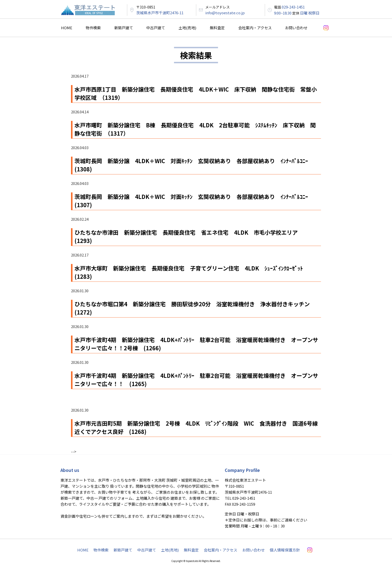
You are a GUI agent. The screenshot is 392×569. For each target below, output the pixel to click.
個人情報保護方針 (285, 550)
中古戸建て (156, 28)
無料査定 (217, 28)
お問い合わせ (296, 28)
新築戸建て (124, 28)
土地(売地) (187, 28)
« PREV (76, 446)
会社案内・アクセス (255, 28)
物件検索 (93, 28)
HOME (67, 28)
